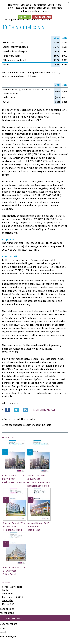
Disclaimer (8, 604)
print (3, 628)
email (3, 632)
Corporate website (12, 587)
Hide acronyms (8, 637)
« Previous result (11, 419)
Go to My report (8, 624)
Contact (6, 590)
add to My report (11, 403)
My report (7, 613)
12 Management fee (13, 20)
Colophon (7, 594)
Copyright (7, 600)
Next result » (28, 419)
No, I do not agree (42, 17)
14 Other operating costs (38, 20)
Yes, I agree (24, 17)
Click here (48, 8)
